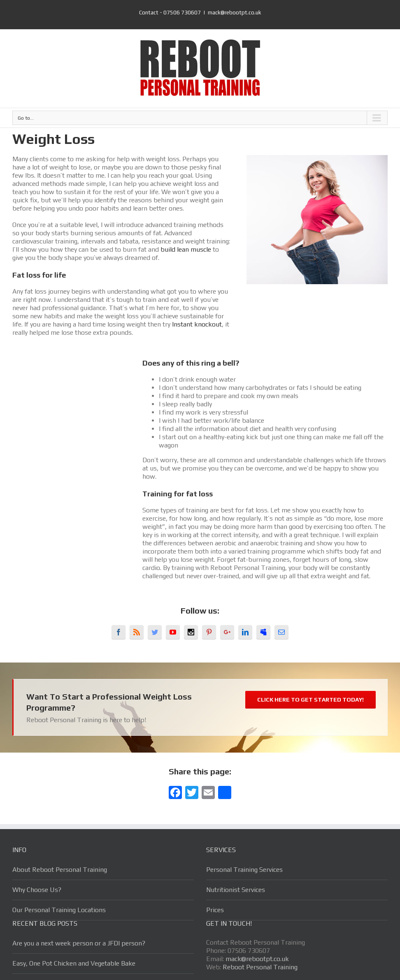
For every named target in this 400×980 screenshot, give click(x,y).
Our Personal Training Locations (59, 910)
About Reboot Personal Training (60, 870)
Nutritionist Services (236, 890)
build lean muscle (186, 249)
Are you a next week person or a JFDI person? (79, 943)
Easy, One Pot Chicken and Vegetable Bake (74, 963)
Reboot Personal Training (260, 967)
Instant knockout (197, 324)
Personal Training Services (244, 870)
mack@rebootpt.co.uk (235, 13)
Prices (215, 910)
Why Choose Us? (37, 890)
